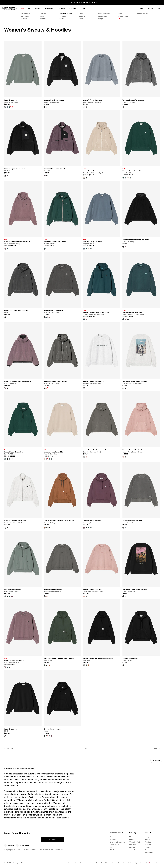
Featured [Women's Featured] (24, 19)
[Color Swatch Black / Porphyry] (7, 388)
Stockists (133, 845)
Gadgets (101, 19)
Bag (158, 8)
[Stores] (82, 8)
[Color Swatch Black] (7, 459)
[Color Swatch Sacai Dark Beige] (49, 665)
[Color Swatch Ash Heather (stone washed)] (47, 107)
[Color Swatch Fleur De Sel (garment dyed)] (47, 388)
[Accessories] (49, 8)
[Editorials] (73, 8)
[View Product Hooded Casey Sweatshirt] (23, 424)
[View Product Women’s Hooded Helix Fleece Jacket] (141, 213)
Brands (132, 839)
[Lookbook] (61, 8)
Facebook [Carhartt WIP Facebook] (148, 842)
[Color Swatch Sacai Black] (49, 528)
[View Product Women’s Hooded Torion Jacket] (141, 73)
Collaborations (123, 16)
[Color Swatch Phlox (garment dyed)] (49, 317)
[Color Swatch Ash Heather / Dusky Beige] (126, 596)
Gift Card (113, 850)
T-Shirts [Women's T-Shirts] (43, 19)
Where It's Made (135, 842)
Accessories (103, 16)
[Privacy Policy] (79, 863)
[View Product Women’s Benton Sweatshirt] (62, 563)
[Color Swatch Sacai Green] (47, 528)
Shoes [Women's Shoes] (120, 14)
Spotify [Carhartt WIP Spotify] (147, 839)
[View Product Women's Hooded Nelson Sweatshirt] (23, 284)
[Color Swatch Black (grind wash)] (86, 107)
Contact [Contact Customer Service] (112, 837)
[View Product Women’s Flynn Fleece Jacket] (23, 142)
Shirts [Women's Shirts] (81, 19)
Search (142, 8)
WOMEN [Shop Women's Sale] (95, 3)
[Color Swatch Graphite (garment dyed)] (126, 457)
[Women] (38, 8)
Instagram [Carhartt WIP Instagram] (148, 837)
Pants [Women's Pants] (42, 16)
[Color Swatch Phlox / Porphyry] (126, 247)
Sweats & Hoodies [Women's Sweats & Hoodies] (66, 14)
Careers (132, 847)
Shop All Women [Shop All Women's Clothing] (143, 14)
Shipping (113, 839)
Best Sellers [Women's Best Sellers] (25, 16)
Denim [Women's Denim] (81, 14)
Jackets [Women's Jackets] (43, 14)
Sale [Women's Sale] (119, 19)
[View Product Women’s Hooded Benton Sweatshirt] (102, 423)
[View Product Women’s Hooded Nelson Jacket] (102, 143)
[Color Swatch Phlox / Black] (7, 176)
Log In (151, 8)
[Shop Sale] (22, 8)
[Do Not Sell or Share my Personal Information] (111, 863)
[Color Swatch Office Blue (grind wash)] (126, 528)
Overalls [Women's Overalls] (82, 16)
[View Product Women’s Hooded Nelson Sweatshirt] (23, 214)
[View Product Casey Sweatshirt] (23, 73)
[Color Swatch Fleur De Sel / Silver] (12, 107)
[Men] (30, 8)
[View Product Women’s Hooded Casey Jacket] (62, 214)
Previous (8, 748)
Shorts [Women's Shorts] (62, 19)
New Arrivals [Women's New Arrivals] (25, 14)
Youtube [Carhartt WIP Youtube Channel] (148, 845)
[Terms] (70, 863)
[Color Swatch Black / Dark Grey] (126, 388)
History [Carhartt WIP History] (132, 837)
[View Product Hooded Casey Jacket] (141, 631)
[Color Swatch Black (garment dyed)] (86, 178)
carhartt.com (134, 850)
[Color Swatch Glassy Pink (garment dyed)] (86, 457)
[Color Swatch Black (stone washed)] (7, 528)
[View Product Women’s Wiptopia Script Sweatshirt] (141, 354)
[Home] (9, 8)
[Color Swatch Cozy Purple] (12, 459)
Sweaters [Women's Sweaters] (63, 16)
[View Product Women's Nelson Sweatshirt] (62, 284)
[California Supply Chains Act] (137, 863)
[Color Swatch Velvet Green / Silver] (130, 178)
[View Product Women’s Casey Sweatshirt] (141, 143)
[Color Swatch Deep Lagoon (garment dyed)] (7, 249)
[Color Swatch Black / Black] (47, 176)
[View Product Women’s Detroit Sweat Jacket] (62, 73)
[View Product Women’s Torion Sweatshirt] (102, 73)
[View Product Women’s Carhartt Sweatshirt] (102, 354)
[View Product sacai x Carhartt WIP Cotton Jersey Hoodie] (62, 494)
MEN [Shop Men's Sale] (89, 3)
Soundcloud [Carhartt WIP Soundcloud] (149, 852)
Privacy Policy (59, 850)
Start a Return (115, 845)
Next (157, 748)
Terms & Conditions (32, 850)
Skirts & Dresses (104, 14)
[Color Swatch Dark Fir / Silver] (10, 107)
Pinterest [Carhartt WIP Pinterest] (148, 850)
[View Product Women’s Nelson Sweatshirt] (141, 285)
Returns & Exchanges (117, 842)
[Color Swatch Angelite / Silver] (7, 107)
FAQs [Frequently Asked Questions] (111, 847)
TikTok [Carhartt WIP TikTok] (147, 847)
